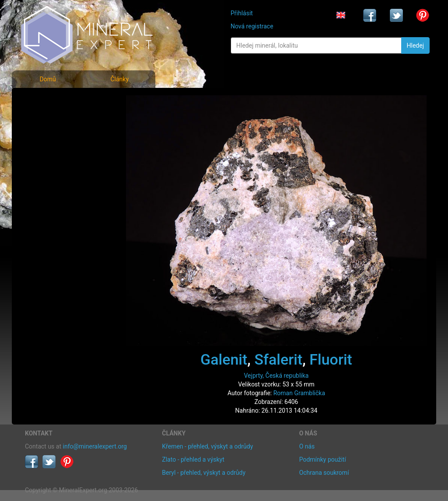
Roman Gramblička (299, 393)
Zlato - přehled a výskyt (193, 459)
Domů (47, 79)
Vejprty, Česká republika (276, 376)
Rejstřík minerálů (55, 120)
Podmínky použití (323, 459)
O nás (307, 446)
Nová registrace (252, 26)
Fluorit (331, 359)
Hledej (415, 45)
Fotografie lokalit (55, 139)
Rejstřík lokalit (50, 158)
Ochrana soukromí (324, 473)
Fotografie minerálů (60, 101)
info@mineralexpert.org (95, 446)
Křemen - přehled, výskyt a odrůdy (207, 446)
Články (119, 79)
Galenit (224, 359)
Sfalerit (278, 359)
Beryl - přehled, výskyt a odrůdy (204, 473)
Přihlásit (242, 13)
